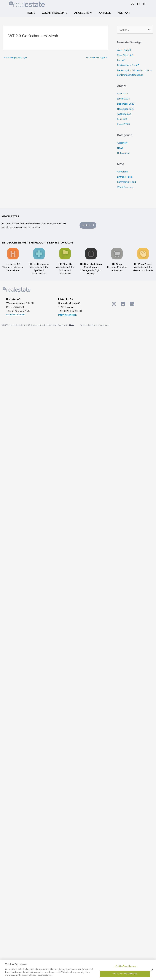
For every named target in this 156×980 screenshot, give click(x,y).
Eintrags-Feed (125, 177)
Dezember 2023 (126, 104)
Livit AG (121, 60)
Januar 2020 (123, 124)
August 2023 (124, 114)
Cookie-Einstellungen (126, 966)
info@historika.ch (15, 315)
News (120, 148)
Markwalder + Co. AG (128, 65)
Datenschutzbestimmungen (94, 325)
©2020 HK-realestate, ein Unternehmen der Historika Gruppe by (35, 325)
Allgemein (122, 143)
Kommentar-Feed (126, 182)
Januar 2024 (123, 99)
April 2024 (122, 94)
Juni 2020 (122, 119)
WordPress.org (125, 187)
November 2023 (126, 109)
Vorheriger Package (15, 57)
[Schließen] (152, 970)
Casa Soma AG (125, 55)
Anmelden (122, 172)
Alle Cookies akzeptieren (125, 974)
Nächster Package (97, 57)
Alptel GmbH (124, 50)
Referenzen (123, 153)
